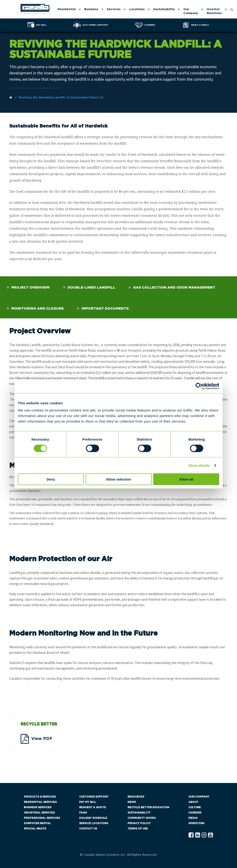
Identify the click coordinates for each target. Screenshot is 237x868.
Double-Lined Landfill (91, 288)
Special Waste (35, 829)
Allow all (186, 479)
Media (193, 818)
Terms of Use (138, 829)
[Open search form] (232, 9)
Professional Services (42, 818)
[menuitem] (69, 12)
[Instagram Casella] (204, 835)
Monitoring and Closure (37, 309)
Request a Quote (93, 807)
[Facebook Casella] (191, 835)
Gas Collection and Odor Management (174, 288)
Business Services (38, 807)
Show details (199, 465)
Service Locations (94, 823)
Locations (137, 9)
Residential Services (40, 802)
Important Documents (105, 309)
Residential (67, 9)
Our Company (191, 11)
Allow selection (118, 479)
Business (91, 9)
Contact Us (88, 829)
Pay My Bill (88, 802)
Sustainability (164, 9)
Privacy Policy (139, 823)
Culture (195, 807)
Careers (195, 813)
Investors (196, 823)
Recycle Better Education (148, 807)
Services (114, 9)
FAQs (83, 813)
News (132, 802)
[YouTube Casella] (210, 835)
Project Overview (31, 288)
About (193, 802)
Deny (51, 479)
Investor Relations (214, 11)
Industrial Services (39, 813)
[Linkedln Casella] (198, 835)
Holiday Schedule (93, 818)
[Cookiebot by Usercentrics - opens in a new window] (199, 386)
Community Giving (142, 818)
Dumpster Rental (37, 823)
